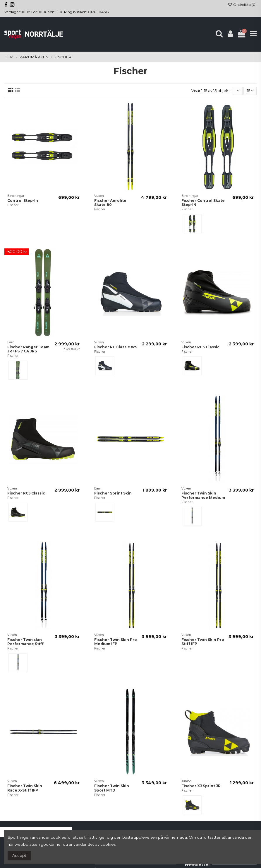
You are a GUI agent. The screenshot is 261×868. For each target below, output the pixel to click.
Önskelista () (242, 5)
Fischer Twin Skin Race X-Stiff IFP (25, 788)
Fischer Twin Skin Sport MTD (112, 788)
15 (250, 91)
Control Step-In (23, 201)
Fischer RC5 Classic (26, 493)
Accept (19, 855)
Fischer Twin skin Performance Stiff (25, 642)
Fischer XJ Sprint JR (201, 786)
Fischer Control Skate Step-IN (203, 203)
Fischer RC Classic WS (116, 347)
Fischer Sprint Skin (113, 493)
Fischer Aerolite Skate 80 (110, 203)
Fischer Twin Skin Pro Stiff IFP (203, 642)
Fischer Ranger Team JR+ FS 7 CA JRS (28, 349)
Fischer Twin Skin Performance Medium (203, 495)
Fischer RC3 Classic (200, 347)
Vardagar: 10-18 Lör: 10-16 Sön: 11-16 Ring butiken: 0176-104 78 (57, 12)
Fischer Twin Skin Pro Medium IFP (116, 642)
